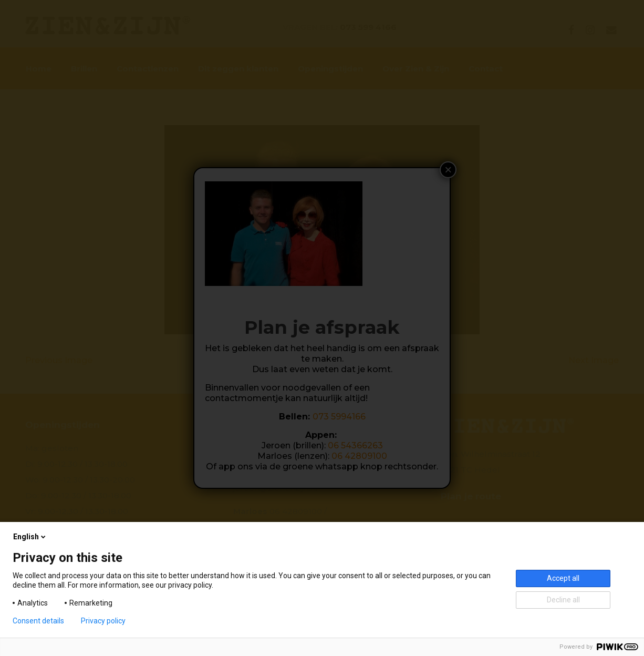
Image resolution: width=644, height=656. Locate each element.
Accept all (563, 578)
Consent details (38, 621)
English (30, 537)
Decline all (563, 600)
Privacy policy (103, 621)
